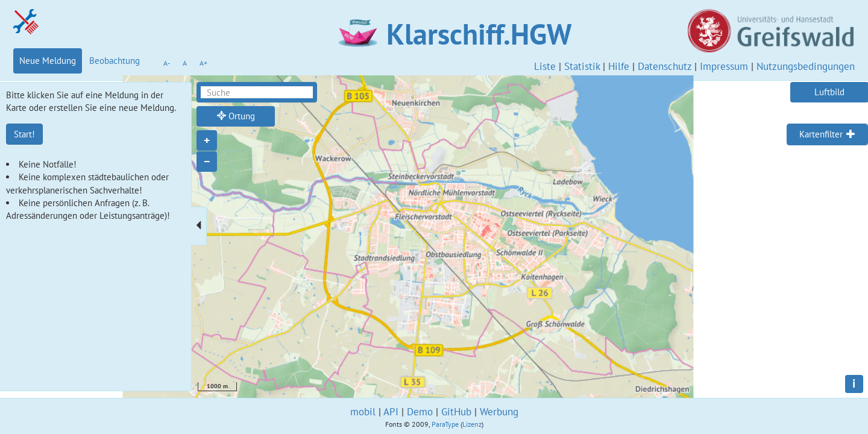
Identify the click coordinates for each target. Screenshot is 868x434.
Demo (420, 412)
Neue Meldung (48, 61)
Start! (24, 134)
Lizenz (472, 424)
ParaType (445, 424)
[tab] (827, 134)
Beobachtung (115, 61)
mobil (363, 412)
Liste (545, 66)
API (391, 412)
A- (167, 63)
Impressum (724, 66)
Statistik (582, 66)
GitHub (456, 412)
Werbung (499, 412)
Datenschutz (665, 66)
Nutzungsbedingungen (806, 66)
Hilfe (619, 66)
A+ (203, 63)
